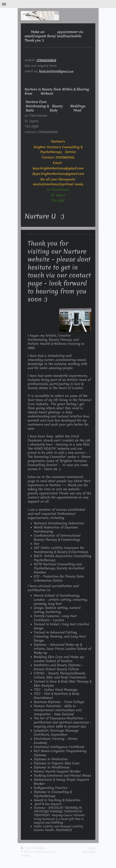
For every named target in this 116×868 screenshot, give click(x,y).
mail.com (56, 71)
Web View (89, 852)
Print (26, 848)
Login (92, 848)
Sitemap (40, 848)
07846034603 (46, 60)
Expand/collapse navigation (58, 4)
